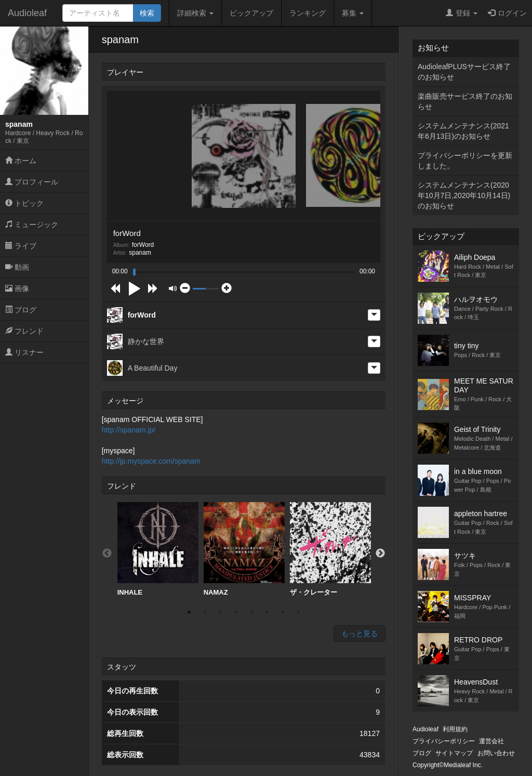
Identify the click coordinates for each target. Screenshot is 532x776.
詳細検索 (195, 13)
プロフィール (32, 182)
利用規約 (455, 729)
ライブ (21, 246)
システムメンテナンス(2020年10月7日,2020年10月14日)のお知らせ (464, 195)
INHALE (158, 549)
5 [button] (251, 612)
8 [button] (298, 612)
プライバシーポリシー (444, 741)
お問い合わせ (496, 753)
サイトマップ (454, 753)
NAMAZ (244, 549)
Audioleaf (27, 13)
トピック (24, 203)
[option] (158, 549)
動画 (17, 267)
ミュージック (32, 225)
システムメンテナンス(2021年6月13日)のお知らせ (463, 131)
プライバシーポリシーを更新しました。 (465, 161)
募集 (353, 13)
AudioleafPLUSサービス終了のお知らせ (464, 72)
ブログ (21, 310)
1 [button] (189, 612)
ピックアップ (251, 13)
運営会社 (491, 741)
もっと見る (360, 634)
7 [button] (283, 612)
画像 (17, 288)
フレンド (24, 331)
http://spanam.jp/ (129, 430)
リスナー (24, 352)
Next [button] (380, 554)
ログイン (507, 13)
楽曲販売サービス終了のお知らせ (465, 101)
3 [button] (220, 612)
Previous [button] (107, 554)
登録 (462, 13)
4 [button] (236, 612)
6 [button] (267, 612)
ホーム (21, 161)
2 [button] (205, 612)
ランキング (308, 13)
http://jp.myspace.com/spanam (151, 461)
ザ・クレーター (330, 549)
